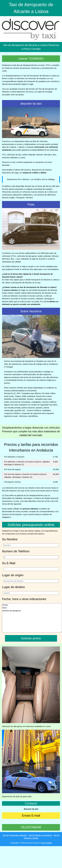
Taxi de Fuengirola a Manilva (15, 835)
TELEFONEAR (31, 827)
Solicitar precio (31, 638)
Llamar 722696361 (31, 59)
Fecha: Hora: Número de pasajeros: (32, 618)
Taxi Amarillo (46, 843)
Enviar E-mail (31, 816)
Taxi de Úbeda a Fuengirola (40, 835)
